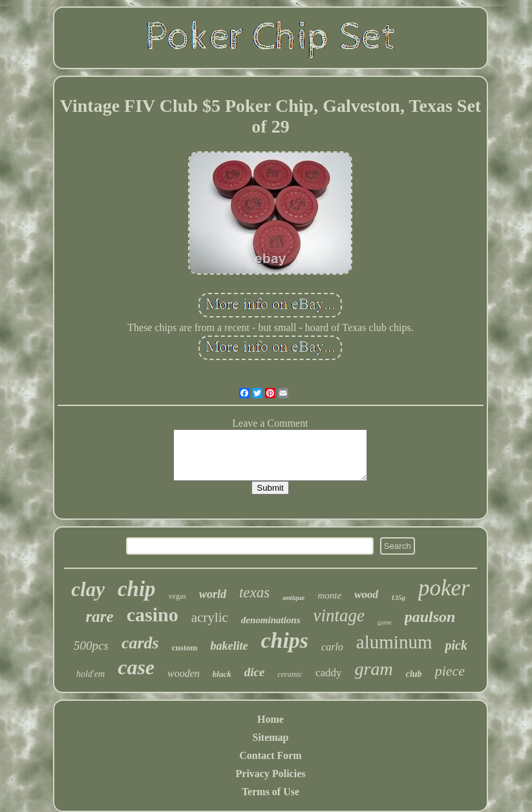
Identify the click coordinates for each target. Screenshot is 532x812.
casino (153, 614)
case (136, 667)
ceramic (290, 674)
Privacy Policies (271, 774)
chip (137, 589)
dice (255, 672)
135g (398, 597)
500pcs (91, 646)
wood (366, 594)
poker (444, 588)
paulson (430, 617)
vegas (177, 596)
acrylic (210, 617)
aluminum (394, 642)
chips (284, 640)
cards (140, 643)
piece (450, 671)
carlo (332, 647)
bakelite (229, 646)
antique (293, 597)
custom (185, 647)
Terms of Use (271, 792)
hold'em (90, 674)
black (222, 674)
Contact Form (270, 755)
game (385, 622)
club (414, 674)
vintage (339, 615)
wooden (184, 673)
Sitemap (270, 737)
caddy (329, 673)
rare (100, 616)
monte (329, 595)
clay (88, 589)
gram (374, 669)
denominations (271, 620)
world (213, 594)
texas (254, 593)
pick (456, 645)
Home (271, 719)
